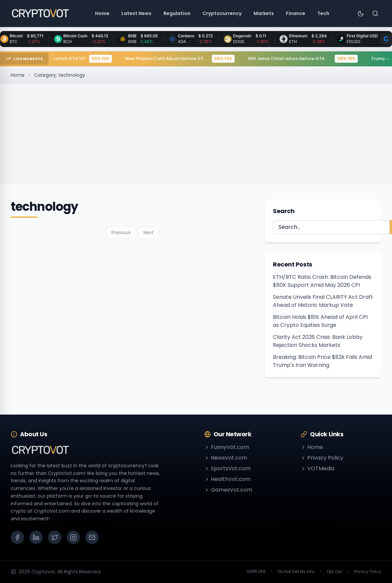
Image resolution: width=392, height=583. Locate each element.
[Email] (92, 537)
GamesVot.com (228, 490)
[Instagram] (73, 537)
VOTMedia (317, 468)
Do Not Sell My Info (296, 572)
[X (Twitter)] (55, 537)
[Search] (375, 13)
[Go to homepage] (40, 13)
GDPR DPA (256, 572)
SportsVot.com (227, 468)
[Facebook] (17, 537)
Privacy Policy (322, 458)
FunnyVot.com (227, 447)
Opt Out (334, 572)
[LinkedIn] (36, 537)
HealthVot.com (227, 479)
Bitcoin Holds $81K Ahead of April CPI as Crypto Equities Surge (320, 321)
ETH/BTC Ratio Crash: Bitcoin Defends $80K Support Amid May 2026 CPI (322, 281)
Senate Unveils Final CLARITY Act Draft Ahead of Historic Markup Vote (323, 301)
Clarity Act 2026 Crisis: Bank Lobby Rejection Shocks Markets (318, 341)
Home (18, 75)
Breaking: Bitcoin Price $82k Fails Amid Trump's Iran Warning (322, 361)
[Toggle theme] (361, 13)
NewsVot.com (226, 458)
